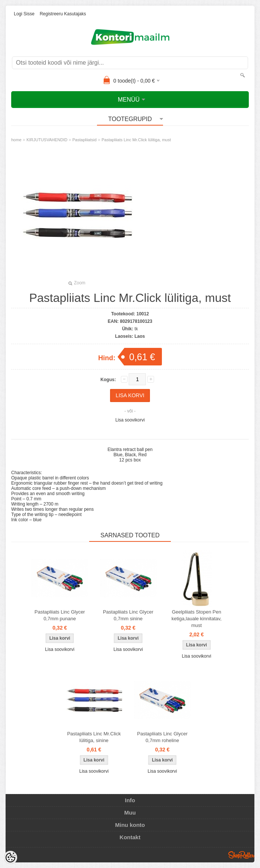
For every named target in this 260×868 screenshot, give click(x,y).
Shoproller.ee (241, 855)
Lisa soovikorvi (130, 420)
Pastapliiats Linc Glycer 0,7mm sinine (128, 615)
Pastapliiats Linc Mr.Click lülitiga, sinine (94, 737)
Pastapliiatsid (84, 140)
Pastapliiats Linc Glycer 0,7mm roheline (162, 737)
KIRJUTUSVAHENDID (47, 140)
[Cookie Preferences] (10, 858)
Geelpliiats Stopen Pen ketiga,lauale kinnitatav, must (197, 619)
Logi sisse (24, 14)
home (16, 140)
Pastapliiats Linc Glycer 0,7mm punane (60, 615)
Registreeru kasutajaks (63, 14)
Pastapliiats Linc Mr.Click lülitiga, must (136, 140)
